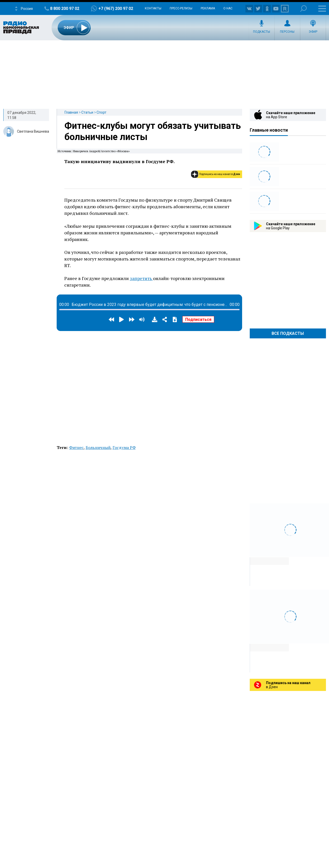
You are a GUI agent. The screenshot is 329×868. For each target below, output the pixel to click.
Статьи (87, 112)
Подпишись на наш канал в (220, 174)
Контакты (153, 8)
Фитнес (76, 447)
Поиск (303, 8)
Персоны (287, 32)
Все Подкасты (288, 333)
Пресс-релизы (181, 8)
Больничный (98, 447)
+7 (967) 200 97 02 (116, 8)
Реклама (208, 8)
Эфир (313, 32)
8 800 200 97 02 (65, 8)
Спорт (101, 112)
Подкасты (262, 32)
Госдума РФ (124, 447)
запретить (141, 278)
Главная (71, 112)
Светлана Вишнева (33, 131)
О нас (228, 8)
